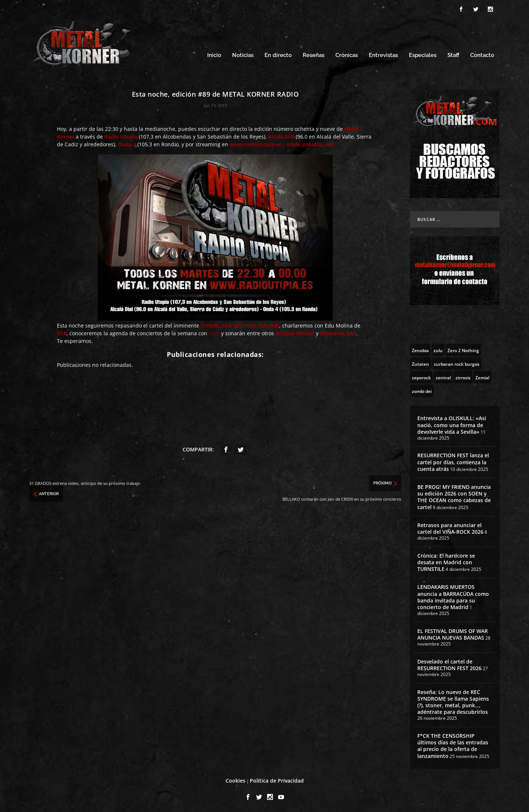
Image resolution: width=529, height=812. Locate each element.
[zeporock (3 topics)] (421, 376)
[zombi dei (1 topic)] (422, 390)
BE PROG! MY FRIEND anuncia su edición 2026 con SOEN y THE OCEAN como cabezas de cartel (454, 496)
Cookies (235, 779)
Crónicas (347, 54)
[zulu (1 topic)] (438, 349)
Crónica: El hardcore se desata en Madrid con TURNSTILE (446, 561)
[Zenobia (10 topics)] (420, 349)
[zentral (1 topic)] (443, 376)
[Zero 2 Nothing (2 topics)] (463, 349)
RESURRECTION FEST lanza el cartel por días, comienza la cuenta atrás (453, 461)
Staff (453, 54)
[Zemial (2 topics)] (482, 376)
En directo (278, 54)
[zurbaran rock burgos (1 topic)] (457, 362)
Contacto (482, 54)
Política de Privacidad (277, 779)
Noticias (243, 54)
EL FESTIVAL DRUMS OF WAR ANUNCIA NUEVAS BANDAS (453, 633)
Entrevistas (383, 54)
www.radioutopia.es (255, 143)
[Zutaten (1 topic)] (420, 362)
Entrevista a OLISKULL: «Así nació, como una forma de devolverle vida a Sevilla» (452, 424)
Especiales (423, 54)
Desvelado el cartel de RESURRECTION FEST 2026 (449, 664)
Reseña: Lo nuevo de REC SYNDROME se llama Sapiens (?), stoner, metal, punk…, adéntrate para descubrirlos (453, 701)
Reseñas (314, 54)
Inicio (214, 54)
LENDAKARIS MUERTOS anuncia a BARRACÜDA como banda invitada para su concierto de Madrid (453, 596)
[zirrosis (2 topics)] (463, 376)
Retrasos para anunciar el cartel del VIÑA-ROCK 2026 (450, 527)
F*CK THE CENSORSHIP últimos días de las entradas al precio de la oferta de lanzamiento (453, 745)
